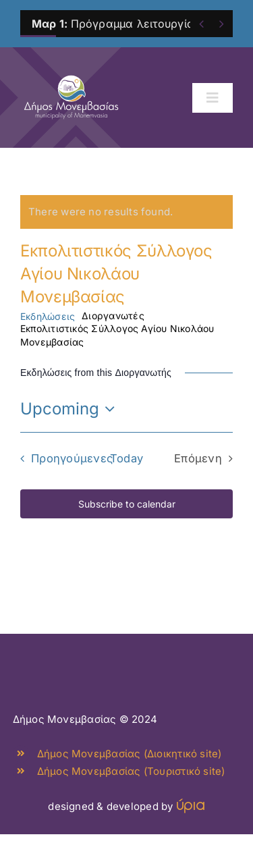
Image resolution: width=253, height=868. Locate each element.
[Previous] (201, 24)
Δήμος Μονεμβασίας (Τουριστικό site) (131, 771)
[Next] (222, 24)
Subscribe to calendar (127, 504)
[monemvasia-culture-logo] (71, 73)
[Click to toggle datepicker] (71, 409)
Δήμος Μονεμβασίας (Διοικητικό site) (130, 754)
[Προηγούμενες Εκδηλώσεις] (63, 458)
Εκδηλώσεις (48, 316)
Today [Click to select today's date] (126, 458)
